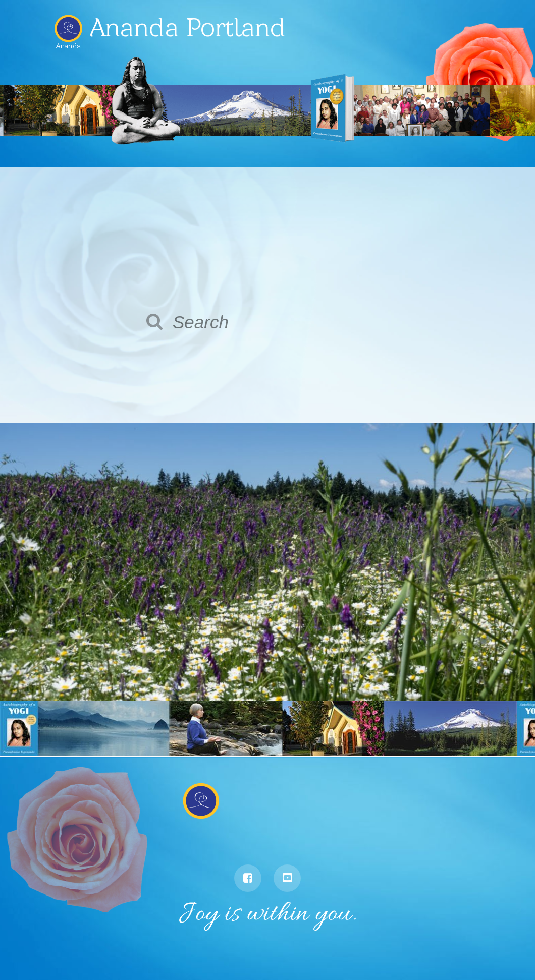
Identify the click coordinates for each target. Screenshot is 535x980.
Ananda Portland (190, 27)
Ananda (68, 43)
